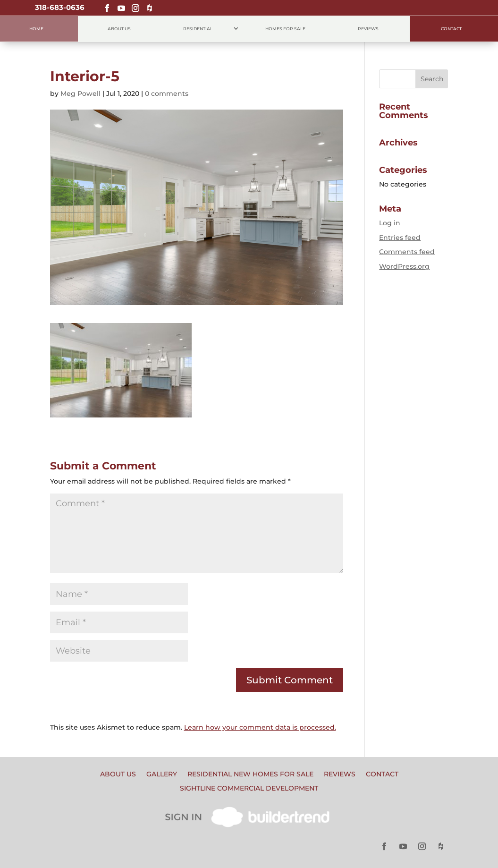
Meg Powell (80, 94)
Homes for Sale (285, 29)
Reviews (368, 29)
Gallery (162, 774)
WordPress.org (404, 266)
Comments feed (407, 252)
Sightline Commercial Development (249, 789)
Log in (390, 223)
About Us (119, 29)
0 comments (167, 94)
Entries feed (400, 238)
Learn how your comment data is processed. (260, 727)
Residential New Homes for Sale (250, 774)
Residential (198, 29)
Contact (451, 29)
